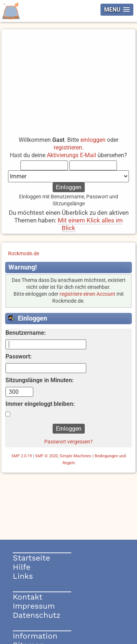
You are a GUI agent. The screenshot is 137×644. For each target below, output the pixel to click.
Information (35, 636)
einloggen (93, 140)
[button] (117, 10)
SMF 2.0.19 (22, 456)
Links (23, 576)
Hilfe (22, 567)
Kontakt (28, 597)
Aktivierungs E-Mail (71, 155)
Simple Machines (75, 456)
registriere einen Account (87, 294)
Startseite (31, 558)
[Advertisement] (68, 79)
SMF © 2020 (46, 456)
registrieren (68, 148)
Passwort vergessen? (68, 442)
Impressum (34, 606)
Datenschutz (37, 615)
